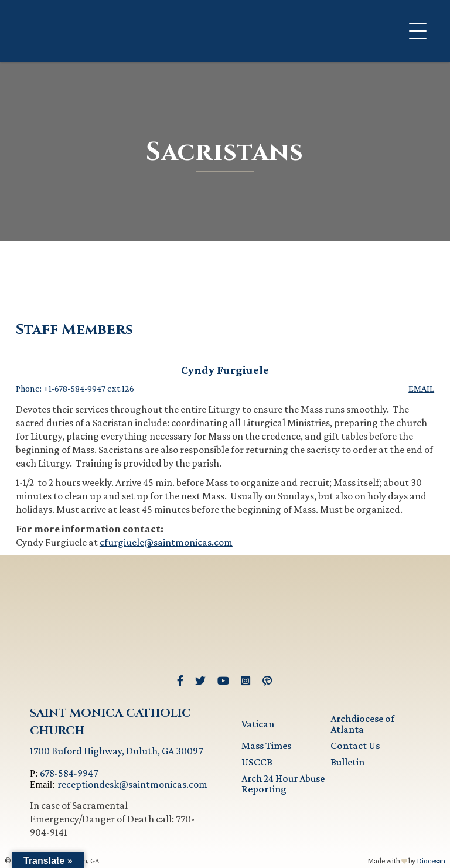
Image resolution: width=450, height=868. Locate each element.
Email (421, 389)
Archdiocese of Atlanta (362, 724)
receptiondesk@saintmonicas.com (132, 784)
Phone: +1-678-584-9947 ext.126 (75, 389)
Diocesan (431, 861)
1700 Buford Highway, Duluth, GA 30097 (116, 751)
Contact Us (355, 746)
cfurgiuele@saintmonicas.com (166, 542)
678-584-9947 (69, 773)
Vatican (258, 724)
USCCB (257, 762)
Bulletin (347, 762)
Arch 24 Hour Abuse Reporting (283, 784)
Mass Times (266, 746)
